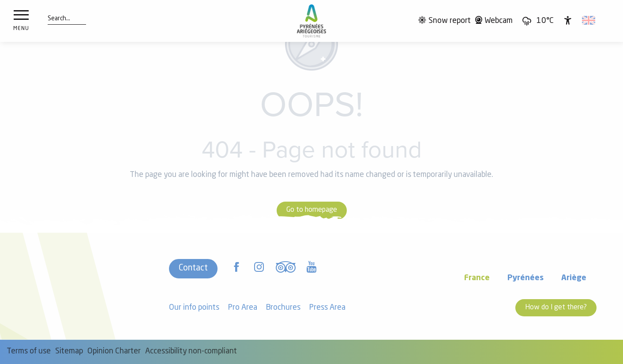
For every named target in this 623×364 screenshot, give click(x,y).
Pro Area (243, 308)
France (477, 278)
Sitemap (69, 351)
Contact (193, 268)
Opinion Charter (114, 351)
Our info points (194, 308)
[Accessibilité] (568, 20)
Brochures (283, 308)
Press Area (327, 308)
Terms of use (29, 351)
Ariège (574, 278)
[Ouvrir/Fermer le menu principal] (21, 21)
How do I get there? (556, 308)
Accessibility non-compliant (191, 351)
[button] (59, 19)
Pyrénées (525, 278)
